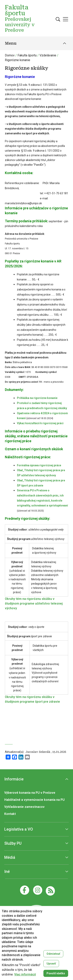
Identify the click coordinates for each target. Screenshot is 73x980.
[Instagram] (38, 890)
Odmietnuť (53, 954)
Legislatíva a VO (19, 829)
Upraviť (51, 964)
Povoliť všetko (56, 973)
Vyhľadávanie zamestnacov (24, 807)
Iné (7, 872)
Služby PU (13, 843)
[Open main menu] (66, 19)
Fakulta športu (27, 55)
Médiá (10, 857)
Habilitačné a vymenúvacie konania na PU (34, 800)
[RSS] (50, 891)
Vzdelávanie (48, 55)
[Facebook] (25, 890)
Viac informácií (25, 975)
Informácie (14, 779)
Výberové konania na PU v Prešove (30, 793)
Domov (10, 55)
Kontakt (10, 814)
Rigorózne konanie (18, 60)
